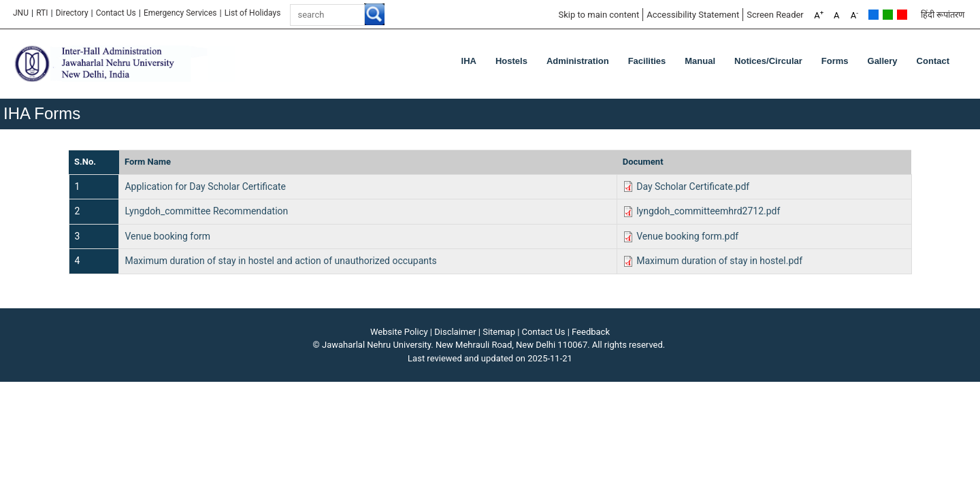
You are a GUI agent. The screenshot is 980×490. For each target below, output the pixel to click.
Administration (578, 61)
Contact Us (116, 13)
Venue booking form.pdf (687, 236)
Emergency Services (180, 13)
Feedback (591, 332)
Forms (835, 61)
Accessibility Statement (693, 15)
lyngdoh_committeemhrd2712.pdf (708, 211)
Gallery (883, 61)
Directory (72, 13)
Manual (700, 61)
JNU (21, 13)
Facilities (647, 61)
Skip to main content (599, 15)
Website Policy (399, 332)
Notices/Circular (768, 61)
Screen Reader (775, 15)
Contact (933, 61)
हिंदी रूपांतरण (943, 15)
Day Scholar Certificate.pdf (693, 186)
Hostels (511, 61)
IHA (469, 61)
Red (902, 15)
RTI (42, 13)
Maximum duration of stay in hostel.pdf (719, 261)
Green (888, 15)
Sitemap (499, 332)
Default (873, 15)
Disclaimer (455, 332)
